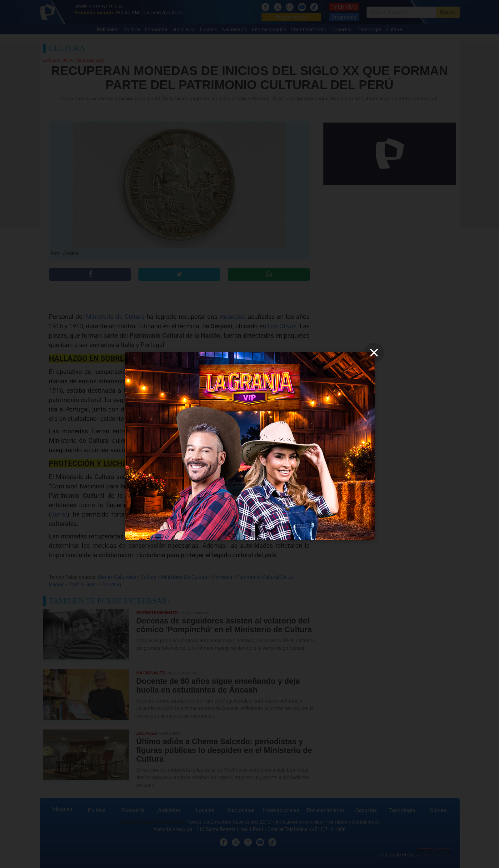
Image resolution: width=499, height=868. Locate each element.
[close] (374, 353)
